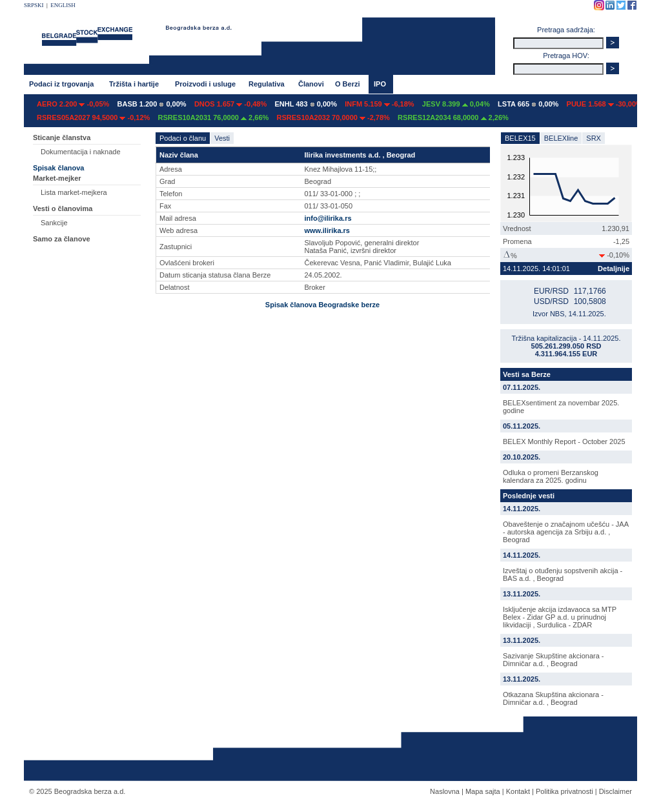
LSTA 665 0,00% (528, 104)
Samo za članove (62, 239)
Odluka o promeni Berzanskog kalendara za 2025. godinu (551, 476)
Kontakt (518, 791)
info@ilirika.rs (328, 218)
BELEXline (561, 138)
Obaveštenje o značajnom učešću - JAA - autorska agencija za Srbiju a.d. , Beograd (565, 532)
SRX (594, 138)
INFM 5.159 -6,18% (379, 104)
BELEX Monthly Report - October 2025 (564, 442)
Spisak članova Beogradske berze (322, 305)
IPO (380, 84)
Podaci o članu (183, 138)
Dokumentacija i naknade (81, 152)
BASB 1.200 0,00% (152, 104)
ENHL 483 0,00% (305, 104)
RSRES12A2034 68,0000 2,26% (453, 117)
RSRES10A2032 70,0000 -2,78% (333, 117)
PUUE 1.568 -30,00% (605, 104)
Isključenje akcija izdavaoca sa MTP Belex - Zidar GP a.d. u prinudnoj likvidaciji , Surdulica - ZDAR (560, 617)
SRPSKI (34, 5)
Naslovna (445, 791)
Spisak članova (59, 168)
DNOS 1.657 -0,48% (230, 104)
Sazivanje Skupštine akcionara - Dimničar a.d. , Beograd (554, 660)
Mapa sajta (483, 791)
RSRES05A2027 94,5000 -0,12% (93, 117)
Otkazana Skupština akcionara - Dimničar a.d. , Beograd (553, 698)
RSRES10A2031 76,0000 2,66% (214, 117)
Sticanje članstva (62, 137)
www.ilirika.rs (327, 230)
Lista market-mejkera (74, 192)
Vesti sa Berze (527, 374)
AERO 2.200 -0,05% (73, 104)
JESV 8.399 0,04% (456, 104)
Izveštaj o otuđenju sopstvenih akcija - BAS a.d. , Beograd (563, 574)
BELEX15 (520, 138)
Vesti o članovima (63, 208)
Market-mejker (57, 178)
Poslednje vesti (529, 496)
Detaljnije (614, 269)
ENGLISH (63, 5)
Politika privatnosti (564, 791)
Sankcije (54, 223)
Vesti (222, 138)
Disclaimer (615, 791)
